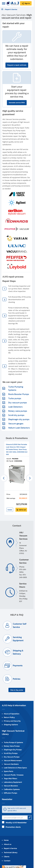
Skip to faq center (17, 690)
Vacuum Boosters (11, 786)
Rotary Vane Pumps (12, 746)
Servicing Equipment (18, 639)
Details (10, 510)
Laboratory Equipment (13, 782)
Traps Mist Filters (10, 778)
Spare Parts (9, 771)
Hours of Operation (12, 714)
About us (8, 844)
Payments (18, 666)
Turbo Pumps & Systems (13, 742)
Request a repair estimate (17, 65)
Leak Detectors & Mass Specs (15, 768)
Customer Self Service (20, 625)
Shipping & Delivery (18, 652)
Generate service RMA (17, 103)
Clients (7, 857)
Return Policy (9, 717)
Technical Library (11, 852)
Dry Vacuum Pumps (12, 757)
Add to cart (22, 510)
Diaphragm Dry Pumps (13, 750)
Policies (17, 679)
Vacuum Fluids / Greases (14, 775)
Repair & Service (11, 9)
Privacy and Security (12, 721)
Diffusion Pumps (10, 793)
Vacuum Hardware (11, 764)
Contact (7, 861)
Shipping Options (11, 725)
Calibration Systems (12, 789)
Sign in (27, 3)
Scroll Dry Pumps (11, 753)
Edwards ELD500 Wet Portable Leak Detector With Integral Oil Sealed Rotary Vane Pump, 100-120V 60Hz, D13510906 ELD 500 (17, 449)
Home (6, 840)
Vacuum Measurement (13, 760)
